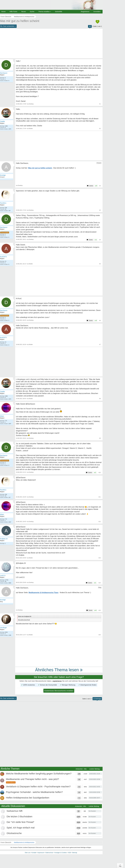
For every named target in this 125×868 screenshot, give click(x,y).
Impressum (41, 853)
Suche (32, 12)
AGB (69, 853)
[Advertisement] (59, 146)
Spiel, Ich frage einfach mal (21, 828)
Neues (24, 12)
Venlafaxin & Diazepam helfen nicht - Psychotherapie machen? (38, 787)
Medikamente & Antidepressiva (24, 842)
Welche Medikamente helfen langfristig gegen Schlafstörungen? (39, 774)
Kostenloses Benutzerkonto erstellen (59, 691)
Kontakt (34, 853)
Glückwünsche (14, 833)
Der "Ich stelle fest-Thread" (20, 822)
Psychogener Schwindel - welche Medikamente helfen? (34, 792)
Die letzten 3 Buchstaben (20, 817)
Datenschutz (49, 853)
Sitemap (75, 853)
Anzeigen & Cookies (60, 853)
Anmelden (97, 12)
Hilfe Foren (13, 12)
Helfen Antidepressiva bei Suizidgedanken (28, 798)
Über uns (28, 853)
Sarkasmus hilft (15, 811)
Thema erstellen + (45, 12)
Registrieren (85, 12)
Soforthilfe (59, 12)
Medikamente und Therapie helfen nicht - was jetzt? (32, 779)
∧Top (120, 866)
